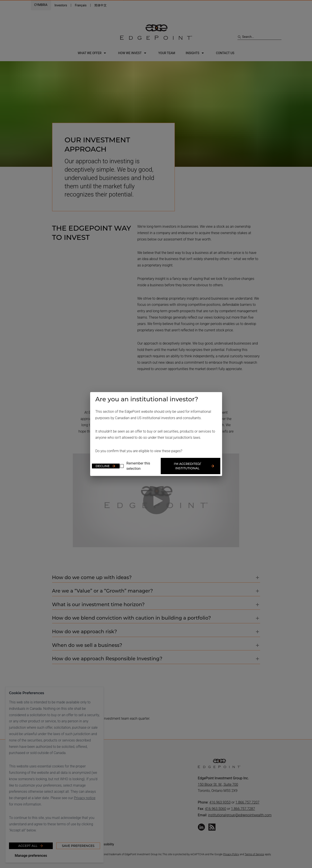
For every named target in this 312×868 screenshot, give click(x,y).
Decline (106, 466)
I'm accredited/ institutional (194, 466)
